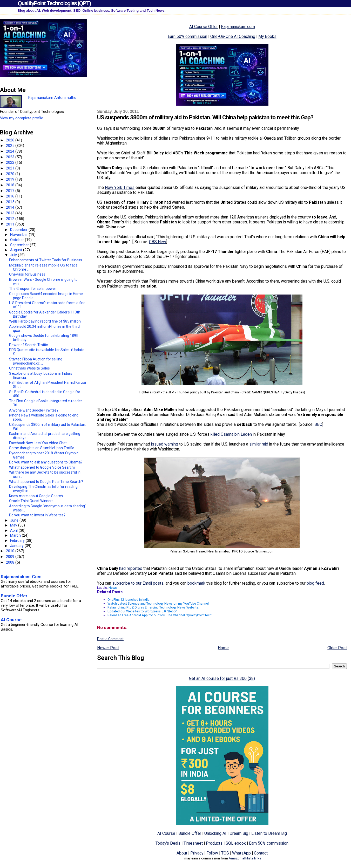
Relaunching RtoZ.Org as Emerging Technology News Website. (153, 607)
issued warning (165, 444)
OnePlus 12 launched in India (129, 600)
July (14, 255)
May (14, 525)
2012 (11, 219)
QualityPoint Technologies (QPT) (54, 3)
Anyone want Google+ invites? (34, 410)
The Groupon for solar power (33, 289)
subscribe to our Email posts (138, 583)
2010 (11, 551)
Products (214, 843)
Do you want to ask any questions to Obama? (46, 462)
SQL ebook (236, 843)
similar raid (259, 444)
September (20, 245)
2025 (11, 146)
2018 (11, 185)
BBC (318, 424)
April (14, 530)
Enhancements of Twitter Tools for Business (46, 260)
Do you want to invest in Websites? (37, 515)
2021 (11, 168)
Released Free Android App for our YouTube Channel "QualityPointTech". (160, 615)
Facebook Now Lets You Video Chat (38, 443)
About (182, 853)
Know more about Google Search (36, 496)
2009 (11, 557)
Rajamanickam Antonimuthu (52, 98)
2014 (11, 207)
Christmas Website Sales (29, 368)
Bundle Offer (190, 833)
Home (223, 648)
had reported (131, 568)
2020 (11, 174)
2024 (11, 151)
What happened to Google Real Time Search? (46, 482)
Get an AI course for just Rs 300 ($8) (222, 678)
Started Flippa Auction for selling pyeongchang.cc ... (36, 361)
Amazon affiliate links (245, 858)
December (19, 230)
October (18, 240)
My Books (267, 36)
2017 (11, 191)
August (17, 250)
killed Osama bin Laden (231, 434)
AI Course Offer (204, 27)
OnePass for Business (27, 274)
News (113, 588)
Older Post (337, 648)
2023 (11, 157)
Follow (212, 853)
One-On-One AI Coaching (233, 36)
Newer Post (108, 648)
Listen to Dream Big (269, 833)
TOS (225, 853)
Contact (261, 853)
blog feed (315, 583)
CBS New (158, 242)
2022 (11, 162)
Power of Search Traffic (28, 345)
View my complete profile (22, 118)
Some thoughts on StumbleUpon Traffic (42, 448)
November (19, 235)
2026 (11, 140)
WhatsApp (241, 853)
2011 (11, 224)
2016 (11, 196)
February (18, 541)
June (15, 520)
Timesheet (193, 843)
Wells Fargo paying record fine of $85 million (45, 321)
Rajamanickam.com (238, 27)
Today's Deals (168, 843)
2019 (11, 179)
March (16, 535)
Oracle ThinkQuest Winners (31, 501)
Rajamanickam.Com (21, 577)
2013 (11, 213)
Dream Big (239, 833)
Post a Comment (110, 639)
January (17, 546)
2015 (11, 202)
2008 (11, 562)
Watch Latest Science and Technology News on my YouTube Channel (158, 603)
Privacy (197, 853)
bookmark (196, 583)
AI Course (166, 833)
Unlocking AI (215, 833)
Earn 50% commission (187, 36)
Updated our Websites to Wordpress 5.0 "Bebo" (142, 611)
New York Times (120, 187)
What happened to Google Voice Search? (42, 467)
